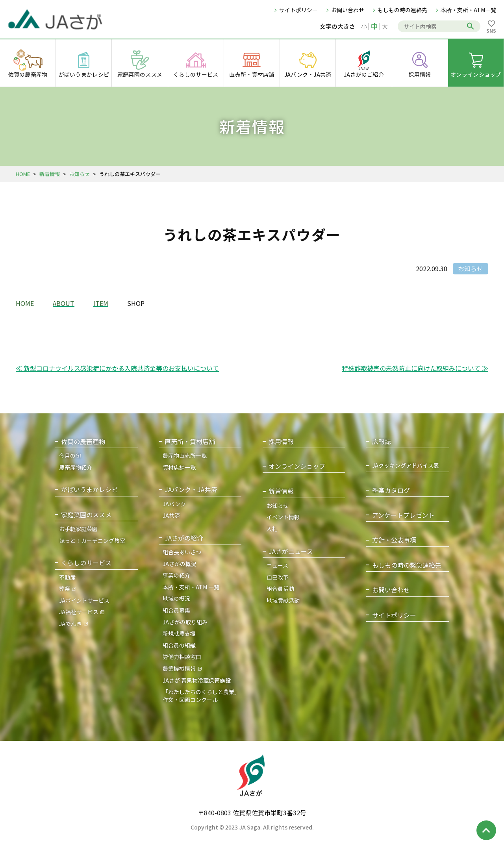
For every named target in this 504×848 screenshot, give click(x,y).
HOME (23, 174)
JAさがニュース (291, 551)
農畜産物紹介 (76, 467)
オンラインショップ (297, 466)
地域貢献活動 (283, 600)
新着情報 (50, 174)
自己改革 (278, 577)
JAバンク (174, 504)
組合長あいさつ (182, 552)
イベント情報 (283, 517)
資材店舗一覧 (179, 467)
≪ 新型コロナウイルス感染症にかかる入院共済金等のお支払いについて (117, 368)
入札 (272, 529)
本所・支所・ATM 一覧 (191, 587)
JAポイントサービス (84, 600)
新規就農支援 (179, 633)
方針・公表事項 (394, 540)
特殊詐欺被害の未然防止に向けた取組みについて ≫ (415, 368)
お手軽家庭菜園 (78, 529)
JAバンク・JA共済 (191, 490)
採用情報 (281, 442)
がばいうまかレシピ (89, 490)
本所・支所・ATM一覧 (468, 10)
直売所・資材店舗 (190, 442)
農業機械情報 (179, 668)
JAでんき (70, 624)
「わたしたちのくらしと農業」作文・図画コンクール (201, 696)
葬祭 (65, 589)
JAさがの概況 (180, 564)
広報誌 (382, 442)
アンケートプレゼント (403, 515)
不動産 (67, 577)
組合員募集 (176, 610)
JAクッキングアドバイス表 (406, 466)
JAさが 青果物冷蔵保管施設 (197, 680)
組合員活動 (280, 589)
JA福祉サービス (79, 612)
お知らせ (80, 174)
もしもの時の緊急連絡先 (407, 565)
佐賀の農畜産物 (83, 442)
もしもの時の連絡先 (402, 10)
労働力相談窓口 (182, 657)
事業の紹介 (176, 575)
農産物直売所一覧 (185, 455)
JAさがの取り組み (185, 622)
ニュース (277, 565)
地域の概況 (176, 598)
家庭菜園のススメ (86, 515)
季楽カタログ (391, 490)
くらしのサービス (86, 563)
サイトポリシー (298, 10)
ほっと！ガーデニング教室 (92, 541)
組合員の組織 (179, 645)
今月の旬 (70, 455)
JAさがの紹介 (184, 538)
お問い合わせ (348, 10)
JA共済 (171, 515)
